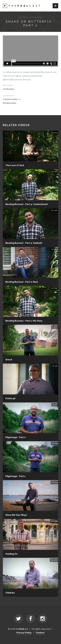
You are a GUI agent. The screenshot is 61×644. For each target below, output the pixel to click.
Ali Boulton (8, 89)
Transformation (10, 99)
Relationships (10, 103)
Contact (40, 633)
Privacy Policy (24, 633)
